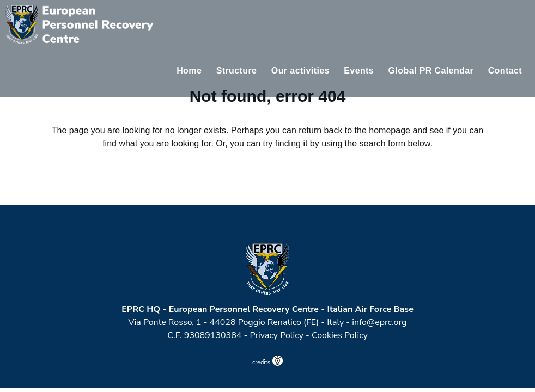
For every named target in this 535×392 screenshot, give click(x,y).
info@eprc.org (379, 322)
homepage (390, 130)
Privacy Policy (276, 335)
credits (267, 362)
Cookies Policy (340, 335)
